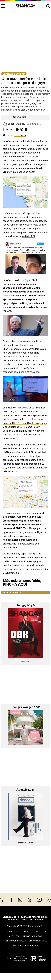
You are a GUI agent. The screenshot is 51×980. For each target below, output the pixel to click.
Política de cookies (37, 941)
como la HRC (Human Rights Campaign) (25, 423)
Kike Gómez (19, 117)
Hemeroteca (40, 932)
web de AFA (29, 236)
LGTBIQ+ (21, 74)
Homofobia (20, 135)
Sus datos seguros (32, 936)
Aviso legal (15, 936)
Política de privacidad (15, 941)
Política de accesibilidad (25, 945)
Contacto (27, 932)
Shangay (8, 74)
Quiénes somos (12, 932)
